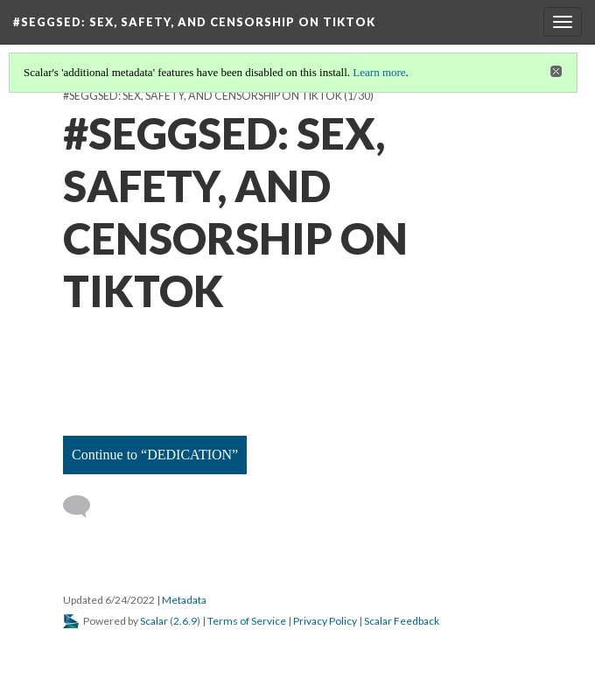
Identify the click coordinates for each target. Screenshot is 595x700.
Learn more (379, 72)
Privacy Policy (325, 621)
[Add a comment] (84, 507)
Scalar (154, 621)
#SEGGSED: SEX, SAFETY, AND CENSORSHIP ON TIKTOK (203, 96)
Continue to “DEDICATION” (155, 455)
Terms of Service (247, 621)
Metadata (184, 600)
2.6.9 (185, 621)
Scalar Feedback (402, 621)
